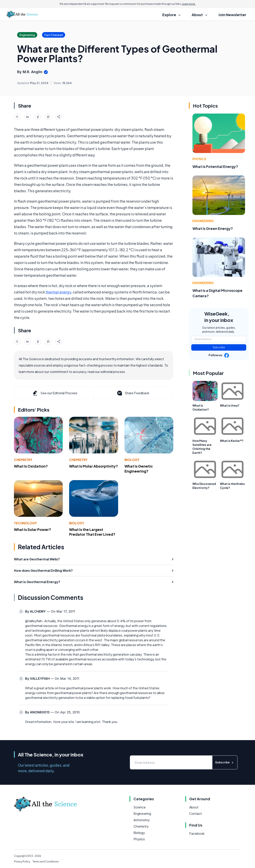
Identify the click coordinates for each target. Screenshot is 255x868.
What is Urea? (230, 405)
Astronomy (142, 820)
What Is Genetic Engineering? (139, 469)
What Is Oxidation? (31, 466)
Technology (25, 523)
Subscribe (219, 347)
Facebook (197, 833)
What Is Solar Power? (32, 529)
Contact (196, 814)
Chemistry (23, 460)
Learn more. (189, 4)
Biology (132, 460)
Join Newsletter (232, 15)
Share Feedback (133, 393)
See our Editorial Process (55, 393)
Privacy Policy (22, 862)
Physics (199, 159)
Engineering (203, 221)
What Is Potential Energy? (215, 166)
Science (140, 807)
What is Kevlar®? (232, 441)
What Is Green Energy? (213, 228)
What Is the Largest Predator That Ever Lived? (92, 532)
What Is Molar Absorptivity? (94, 466)
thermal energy (58, 292)
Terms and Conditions (46, 862)
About (194, 807)
